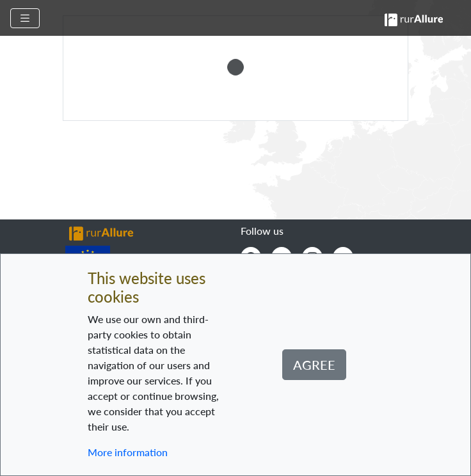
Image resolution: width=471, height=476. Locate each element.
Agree (314, 365)
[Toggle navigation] (25, 18)
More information (128, 452)
